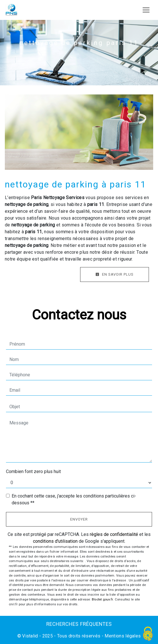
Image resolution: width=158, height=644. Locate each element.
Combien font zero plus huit (33, 471)
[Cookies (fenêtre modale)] (148, 634)
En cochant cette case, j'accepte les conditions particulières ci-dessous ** (74, 499)
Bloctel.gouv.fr (102, 599)
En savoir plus (115, 274)
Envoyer (79, 519)
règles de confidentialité (114, 534)
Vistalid (30, 636)
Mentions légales (122, 636)
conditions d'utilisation (55, 541)
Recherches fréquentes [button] (79, 624)
